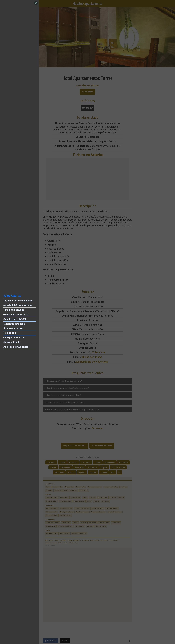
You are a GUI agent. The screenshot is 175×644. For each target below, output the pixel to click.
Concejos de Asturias (14, 338)
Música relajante (12, 342)
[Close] (36, 3)
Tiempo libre (10, 333)
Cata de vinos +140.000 (15, 319)
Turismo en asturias (14, 310)
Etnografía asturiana (14, 324)
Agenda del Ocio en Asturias (18, 305)
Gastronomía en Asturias (16, 315)
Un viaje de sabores (13, 328)
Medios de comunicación (16, 347)
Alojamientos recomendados (18, 301)
